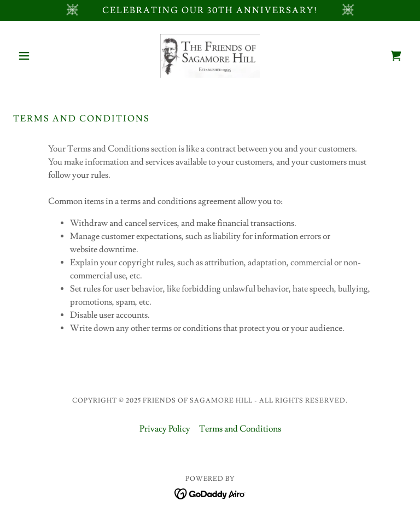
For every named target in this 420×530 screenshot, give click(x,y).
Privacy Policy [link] (165, 429)
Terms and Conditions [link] (240, 429)
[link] (210, 56)
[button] (43, 56)
